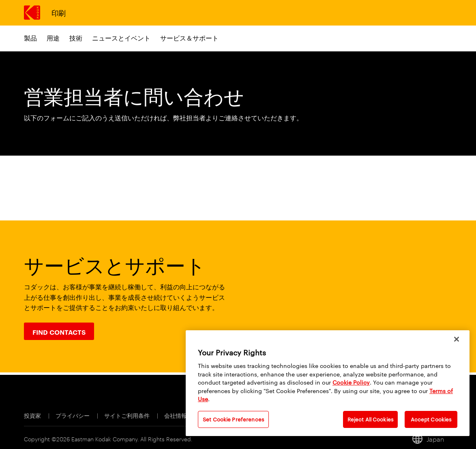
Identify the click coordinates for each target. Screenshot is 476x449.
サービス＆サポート (189, 38)
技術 (76, 38)
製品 (30, 38)
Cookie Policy (351, 382)
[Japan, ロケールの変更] (432, 439)
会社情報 (176, 415)
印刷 (59, 12)
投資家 (33, 415)
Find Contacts (59, 332)
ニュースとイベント (121, 38)
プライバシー (73, 415)
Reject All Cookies (370, 419)
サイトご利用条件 (128, 415)
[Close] (457, 339)
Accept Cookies (431, 419)
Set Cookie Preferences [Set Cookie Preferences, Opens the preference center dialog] (233, 419)
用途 (53, 38)
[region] (328, 383)
